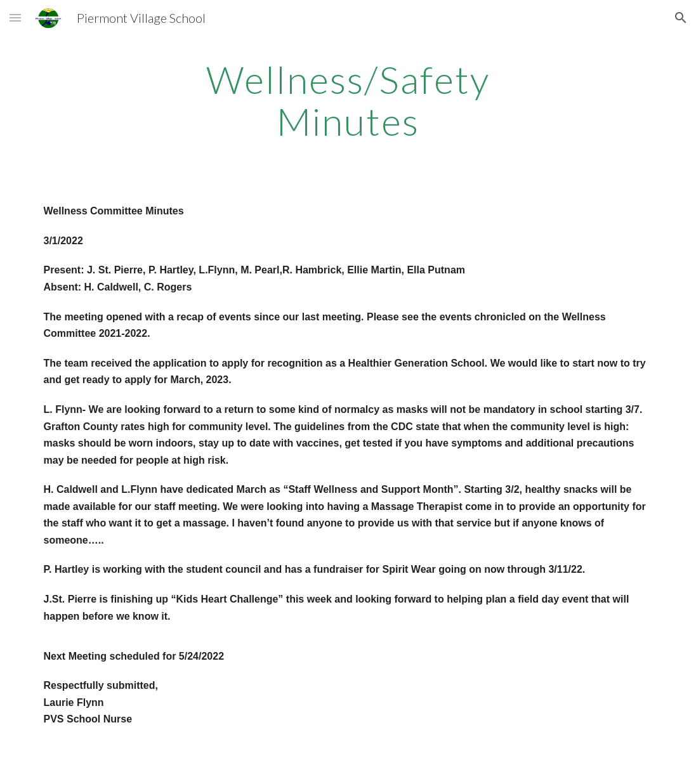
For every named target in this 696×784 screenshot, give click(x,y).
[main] (348, 100)
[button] (15, 17)
